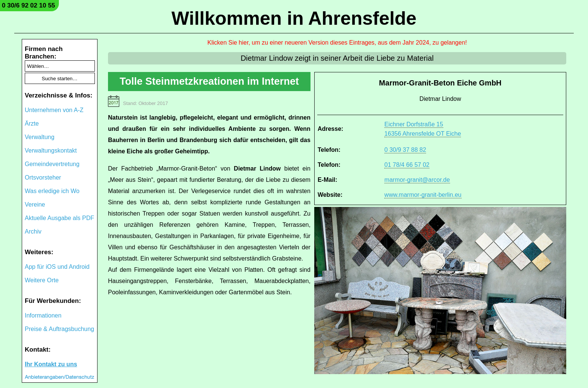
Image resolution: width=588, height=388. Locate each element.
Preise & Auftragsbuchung (59, 329)
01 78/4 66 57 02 (407, 165)
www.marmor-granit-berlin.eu (423, 195)
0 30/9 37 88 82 (405, 150)
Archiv (33, 231)
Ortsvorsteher (43, 178)
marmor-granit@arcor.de (417, 180)
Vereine (35, 204)
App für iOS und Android (57, 267)
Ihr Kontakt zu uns (51, 364)
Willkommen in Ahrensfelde (294, 18)
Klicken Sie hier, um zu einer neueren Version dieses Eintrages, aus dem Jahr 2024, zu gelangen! (337, 43)
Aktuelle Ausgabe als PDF (59, 218)
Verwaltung (40, 137)
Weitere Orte (42, 280)
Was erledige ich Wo (52, 191)
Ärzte (32, 124)
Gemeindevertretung (52, 164)
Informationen (43, 315)
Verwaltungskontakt (51, 151)
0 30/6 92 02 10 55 (28, 5)
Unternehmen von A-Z (54, 110)
